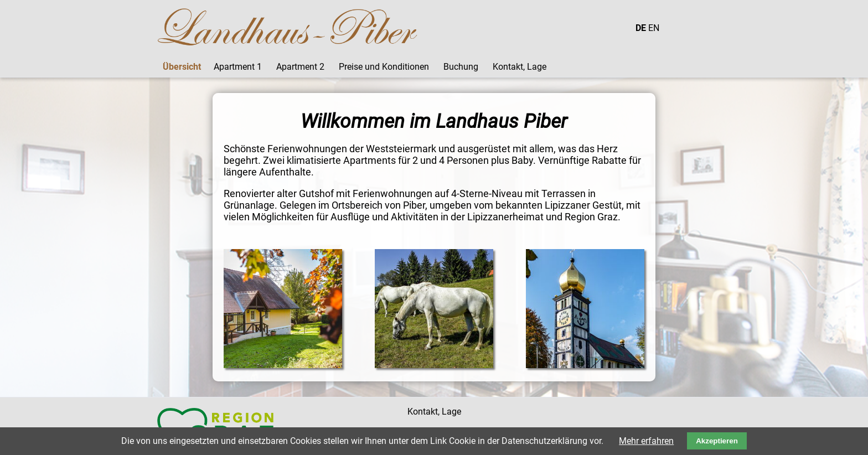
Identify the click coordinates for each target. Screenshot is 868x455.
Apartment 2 (300, 67)
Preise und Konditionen (384, 67)
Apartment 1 (238, 67)
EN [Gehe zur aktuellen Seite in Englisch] (654, 28)
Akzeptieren (717, 441)
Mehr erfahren (646, 441)
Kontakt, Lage (520, 67)
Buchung (461, 67)
